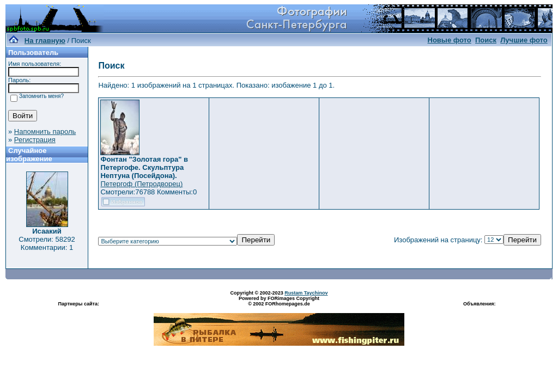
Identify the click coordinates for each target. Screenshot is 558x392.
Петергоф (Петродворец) (141, 184)
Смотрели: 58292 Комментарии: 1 (47, 243)
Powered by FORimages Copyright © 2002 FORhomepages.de (279, 301)
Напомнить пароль (45, 131)
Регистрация (35, 140)
